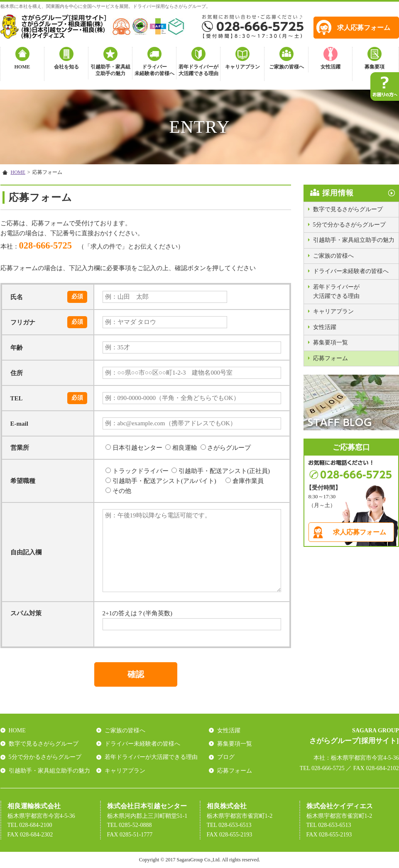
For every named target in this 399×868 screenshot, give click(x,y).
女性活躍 (330, 67)
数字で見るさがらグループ (348, 209)
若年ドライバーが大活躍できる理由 (198, 70)
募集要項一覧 (330, 343)
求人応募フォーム (364, 28)
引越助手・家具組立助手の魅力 (110, 70)
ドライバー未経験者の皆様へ (154, 70)
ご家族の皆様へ (286, 67)
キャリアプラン (242, 67)
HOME (22, 67)
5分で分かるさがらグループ (349, 225)
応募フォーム (330, 358)
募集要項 (375, 67)
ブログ (226, 757)
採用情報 (338, 193)
